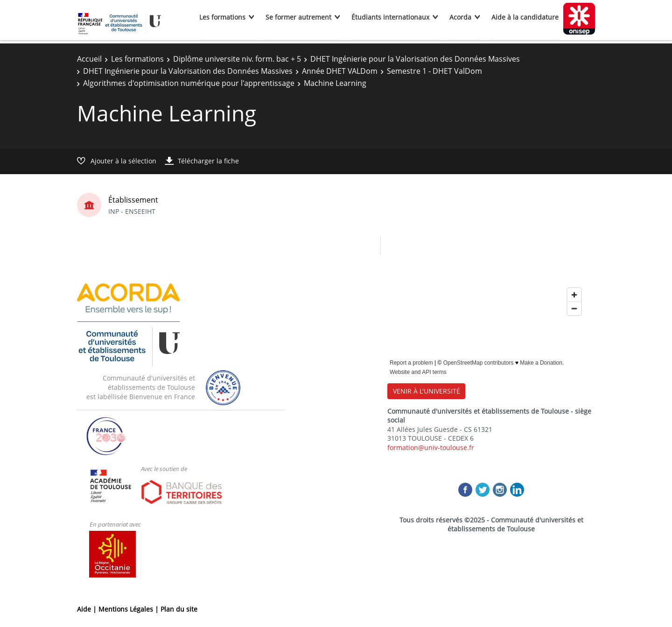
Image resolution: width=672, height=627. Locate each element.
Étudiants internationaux (390, 17)
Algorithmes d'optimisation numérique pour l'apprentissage (189, 83)
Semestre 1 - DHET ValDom (434, 71)
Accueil (89, 59)
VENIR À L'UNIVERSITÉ (427, 391)
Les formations (222, 17)
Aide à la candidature (525, 17)
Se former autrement (298, 17)
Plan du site (179, 609)
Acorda (460, 17)
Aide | (88, 609)
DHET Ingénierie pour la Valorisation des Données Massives (415, 59)
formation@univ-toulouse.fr (431, 447)
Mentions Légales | (129, 609)
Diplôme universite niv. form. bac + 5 (237, 59)
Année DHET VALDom (340, 71)
